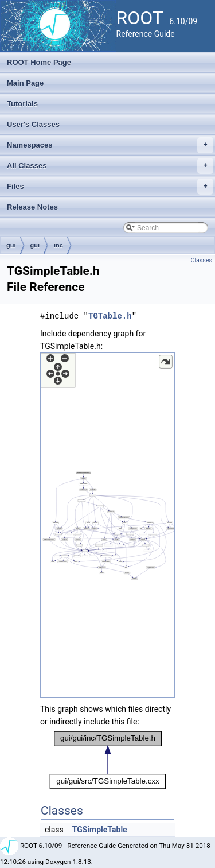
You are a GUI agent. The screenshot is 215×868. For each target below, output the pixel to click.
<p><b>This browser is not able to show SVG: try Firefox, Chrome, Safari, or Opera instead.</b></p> (107, 525)
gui (11, 245)
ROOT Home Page (39, 62)
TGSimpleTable (100, 830)
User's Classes (33, 124)
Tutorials (22, 104)
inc (58, 245)
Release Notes (32, 207)
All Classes (110, 166)
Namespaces (110, 145)
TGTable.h (110, 316)
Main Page (25, 83)
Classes (202, 260)
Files (110, 187)
